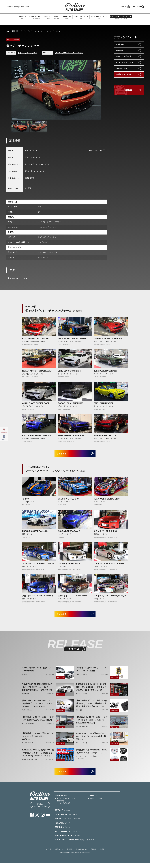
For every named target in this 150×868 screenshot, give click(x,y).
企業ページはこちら (95, 150)
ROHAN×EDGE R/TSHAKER (71, 436)
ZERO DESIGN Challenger (70, 371)
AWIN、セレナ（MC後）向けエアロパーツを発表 (37, 673)
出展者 (102, 854)
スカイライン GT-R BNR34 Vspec (72, 598)
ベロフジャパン (82, 678)
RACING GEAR (28, 727)
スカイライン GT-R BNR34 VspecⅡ (38, 598)
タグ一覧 (49, 854)
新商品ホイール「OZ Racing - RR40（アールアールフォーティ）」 (92, 755)
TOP (8, 31)
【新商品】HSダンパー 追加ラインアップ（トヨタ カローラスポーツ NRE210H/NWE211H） (92, 723)
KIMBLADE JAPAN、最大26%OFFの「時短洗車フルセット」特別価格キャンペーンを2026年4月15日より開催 (38, 756)
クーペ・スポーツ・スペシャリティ (69, 53)
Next (97, 90)
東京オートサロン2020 (17, 278)
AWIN (24, 678)
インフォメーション (125, 62)
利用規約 (94, 854)
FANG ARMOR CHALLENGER (35, 339)
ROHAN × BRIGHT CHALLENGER (37, 371)
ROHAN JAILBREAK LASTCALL (108, 339)
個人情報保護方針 (82, 854)
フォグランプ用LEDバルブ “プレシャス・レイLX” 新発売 (92, 673)
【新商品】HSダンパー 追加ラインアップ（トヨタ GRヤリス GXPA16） (38, 740)
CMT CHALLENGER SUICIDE (37, 436)
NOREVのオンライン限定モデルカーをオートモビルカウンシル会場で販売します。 (92, 740)
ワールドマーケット (84, 746)
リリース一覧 (122, 68)
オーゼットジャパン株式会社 (87, 760)
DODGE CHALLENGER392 (70, 403)
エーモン (79, 713)
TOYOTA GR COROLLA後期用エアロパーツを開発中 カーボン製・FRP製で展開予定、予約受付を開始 (37, 690)
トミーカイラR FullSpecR (69, 565)
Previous (15, 90)
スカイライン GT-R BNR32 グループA (38, 565)
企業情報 (120, 45)
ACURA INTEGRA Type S (69, 533)
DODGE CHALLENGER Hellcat (72, 339)
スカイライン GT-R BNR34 (105, 533)
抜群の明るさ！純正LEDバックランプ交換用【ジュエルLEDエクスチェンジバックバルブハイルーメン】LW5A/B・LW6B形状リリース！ (37, 707)
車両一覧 (120, 51)
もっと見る (65, 455)
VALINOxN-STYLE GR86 (69, 501)
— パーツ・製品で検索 (63, 808)
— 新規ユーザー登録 (95, 804)
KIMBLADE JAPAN (30, 763)
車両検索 (15, 31)
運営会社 (70, 854)
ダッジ (23, 31)
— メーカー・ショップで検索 (65, 804)
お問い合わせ (59, 854)
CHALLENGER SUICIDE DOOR (36, 403)
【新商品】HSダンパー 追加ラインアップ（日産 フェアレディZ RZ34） (38, 722)
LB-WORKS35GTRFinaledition (36, 533)
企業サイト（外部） (125, 74)
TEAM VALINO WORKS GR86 (107, 501)
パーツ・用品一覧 (124, 56)
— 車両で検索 (60, 806)
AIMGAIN (26, 697)
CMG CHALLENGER (104, 403)
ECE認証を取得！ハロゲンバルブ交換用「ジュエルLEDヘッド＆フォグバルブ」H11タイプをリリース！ (91, 690)
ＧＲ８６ (26, 501)
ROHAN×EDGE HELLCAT (106, 436)
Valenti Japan (82, 697)
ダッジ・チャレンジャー (36, 31)
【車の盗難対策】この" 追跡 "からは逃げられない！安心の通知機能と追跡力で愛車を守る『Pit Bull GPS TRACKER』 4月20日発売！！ (92, 707)
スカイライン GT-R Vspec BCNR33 (109, 565)
